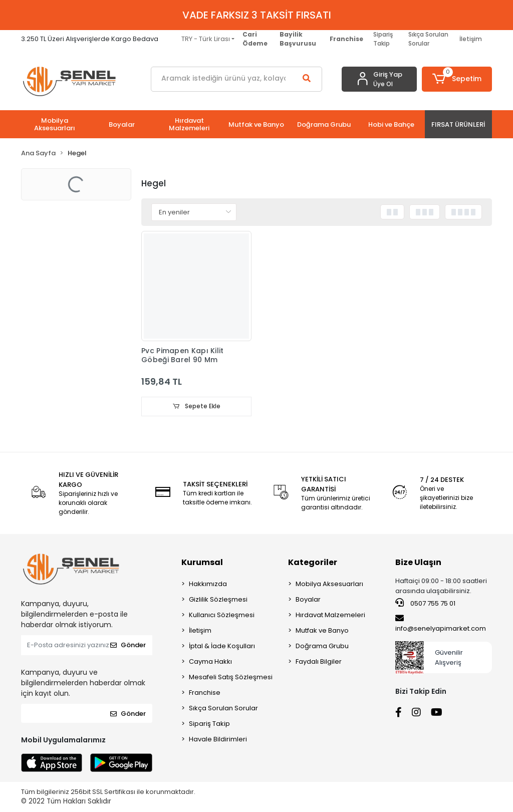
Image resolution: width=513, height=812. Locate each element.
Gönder (128, 645)
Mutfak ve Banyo (322, 631)
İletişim (471, 39)
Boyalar (308, 600)
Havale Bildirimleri (218, 740)
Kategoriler (313, 563)
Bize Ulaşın (418, 563)
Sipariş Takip (383, 39)
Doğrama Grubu (322, 646)
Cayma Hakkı (210, 662)
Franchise (205, 693)
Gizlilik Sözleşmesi (218, 600)
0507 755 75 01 (425, 604)
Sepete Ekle (196, 407)
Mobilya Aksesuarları (329, 584)
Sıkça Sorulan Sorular (428, 39)
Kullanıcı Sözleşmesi (222, 615)
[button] (457, 79)
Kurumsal (202, 563)
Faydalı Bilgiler (319, 662)
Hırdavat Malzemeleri (330, 615)
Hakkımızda (208, 584)
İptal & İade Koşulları (222, 646)
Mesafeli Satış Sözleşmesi (231, 678)
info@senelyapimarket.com (441, 624)
